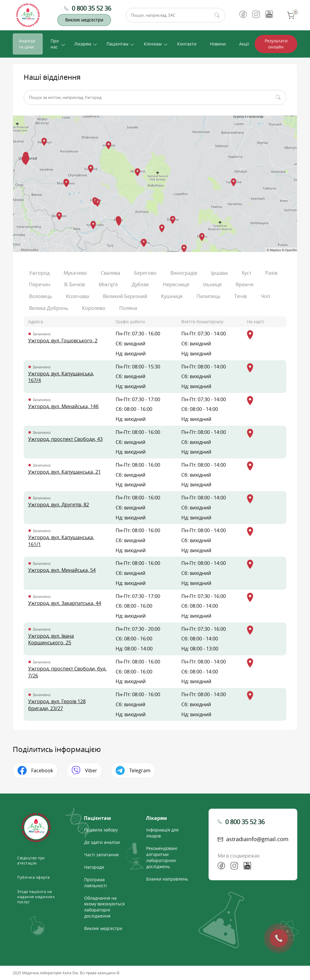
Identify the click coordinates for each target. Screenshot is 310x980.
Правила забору (101, 830)
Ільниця (212, 284)
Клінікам (153, 44)
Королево (94, 308)
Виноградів (184, 273)
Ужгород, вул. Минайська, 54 (62, 570)
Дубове (140, 284)
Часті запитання (101, 855)
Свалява (110, 273)
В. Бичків (74, 284)
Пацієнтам (117, 44)
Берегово (145, 273)
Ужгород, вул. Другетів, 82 (59, 505)
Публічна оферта (34, 877)
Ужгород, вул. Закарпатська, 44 (65, 603)
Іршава (219, 273)
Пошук (217, 15)
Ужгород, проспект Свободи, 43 (65, 439)
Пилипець (208, 296)
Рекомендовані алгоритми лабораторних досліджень (162, 857)
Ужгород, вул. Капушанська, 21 (64, 472)
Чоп (265, 296)
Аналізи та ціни (27, 44)
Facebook (42, 770)
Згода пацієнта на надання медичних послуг (36, 897)
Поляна (128, 308)
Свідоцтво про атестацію (31, 860)
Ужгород (39, 273)
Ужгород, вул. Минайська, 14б (63, 406)
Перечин (40, 284)
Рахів (271, 273)
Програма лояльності (96, 883)
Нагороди (94, 867)
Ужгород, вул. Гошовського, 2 (63, 341)
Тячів (241, 296)
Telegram (140, 770)
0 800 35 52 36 (91, 8)
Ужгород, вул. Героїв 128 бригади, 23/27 (57, 705)
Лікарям (83, 44)
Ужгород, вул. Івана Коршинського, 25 (51, 639)
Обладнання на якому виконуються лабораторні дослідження (104, 907)
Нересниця (176, 284)
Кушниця (172, 296)
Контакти (187, 44)
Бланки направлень (167, 879)
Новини (218, 44)
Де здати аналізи (102, 842)
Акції (244, 44)
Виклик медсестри (84, 20)
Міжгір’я (108, 284)
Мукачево (75, 273)
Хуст (246, 273)
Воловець (41, 296)
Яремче (245, 284)
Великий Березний (125, 296)
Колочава (77, 296)
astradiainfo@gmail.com (257, 839)
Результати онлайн (276, 44)
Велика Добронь (49, 308)
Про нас (55, 44)
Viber (91, 770)
